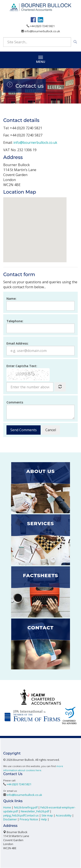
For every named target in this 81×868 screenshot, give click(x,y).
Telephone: (15, 321)
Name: (11, 298)
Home (7, 807)
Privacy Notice (29, 819)
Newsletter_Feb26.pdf (35, 811)
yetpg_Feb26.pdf (14, 815)
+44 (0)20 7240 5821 (41, 26)
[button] (35, 225)
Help (44, 819)
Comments (15, 402)
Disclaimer (10, 819)
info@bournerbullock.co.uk (41, 31)
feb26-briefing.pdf (26, 807)
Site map (47, 815)
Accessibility (64, 815)
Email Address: (17, 343)
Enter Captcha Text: (22, 365)
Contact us (32, 815)
